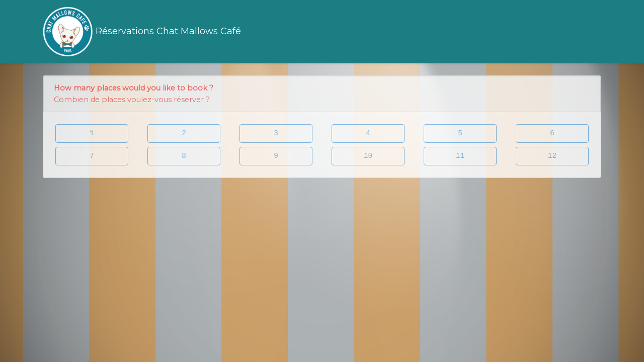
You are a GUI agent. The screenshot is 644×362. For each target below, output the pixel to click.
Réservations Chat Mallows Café (142, 32)
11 (460, 156)
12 (552, 156)
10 (368, 156)
